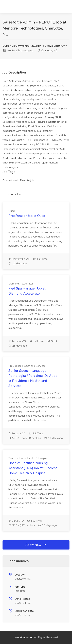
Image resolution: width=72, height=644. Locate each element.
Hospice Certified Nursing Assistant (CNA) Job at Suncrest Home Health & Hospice (33, 468)
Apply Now (36, 545)
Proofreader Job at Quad (27, 216)
